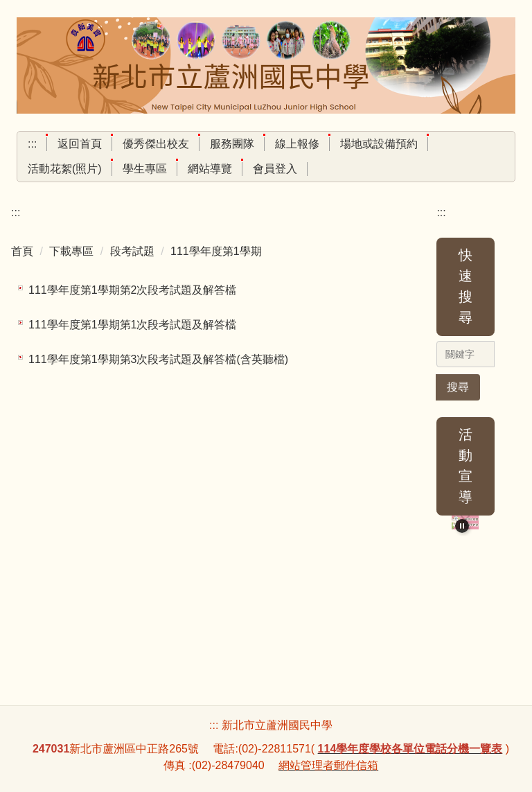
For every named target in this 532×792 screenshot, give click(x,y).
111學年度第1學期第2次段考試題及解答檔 (133, 290)
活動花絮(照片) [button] (65, 169)
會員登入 (275, 169)
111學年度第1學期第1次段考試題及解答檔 (133, 325)
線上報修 (297, 144)
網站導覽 (210, 169)
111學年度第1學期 (216, 251)
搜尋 (458, 387)
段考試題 (132, 251)
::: (32, 144)
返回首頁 (80, 144)
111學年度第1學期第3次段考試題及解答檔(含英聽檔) (158, 359)
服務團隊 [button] (232, 144)
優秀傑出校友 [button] (156, 144)
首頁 (22, 251)
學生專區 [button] (145, 169)
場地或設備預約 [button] (379, 144)
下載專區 (71, 251)
